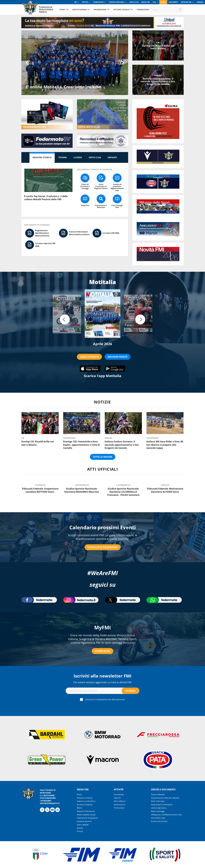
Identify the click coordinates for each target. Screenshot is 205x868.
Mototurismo (80, 10)
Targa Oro (85, 205)
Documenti (173, 2)
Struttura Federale (85, 805)
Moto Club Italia (158, 801)
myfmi (163, 2)
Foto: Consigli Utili (117, 206)
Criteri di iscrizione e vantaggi (85, 186)
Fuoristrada (69, 438)
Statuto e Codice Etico (86, 801)
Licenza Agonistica (159, 808)
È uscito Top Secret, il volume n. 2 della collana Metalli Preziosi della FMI (46, 198)
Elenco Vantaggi (158, 811)
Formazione (143, 10)
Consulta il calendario (103, 547)
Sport (62, 10)
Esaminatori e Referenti (101, 206)
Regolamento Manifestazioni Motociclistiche (42, 233)
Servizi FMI (145, 2)
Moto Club (134, 2)
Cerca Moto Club (158, 818)
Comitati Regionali (116, 2)
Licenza (78, 157)
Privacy (80, 831)
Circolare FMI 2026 (111, 233)
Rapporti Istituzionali (86, 811)
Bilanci (80, 808)
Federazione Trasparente (87, 818)
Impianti (112, 157)
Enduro (158, 75)
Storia (79, 794)
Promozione (100, 10)
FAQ (154, 2)
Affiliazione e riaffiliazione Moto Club (166, 815)
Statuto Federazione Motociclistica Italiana (79, 233)
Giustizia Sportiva (84, 821)
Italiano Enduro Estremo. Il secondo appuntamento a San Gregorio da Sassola (158, 81)
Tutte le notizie (103, 457)
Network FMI (186, 2)
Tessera (63, 157)
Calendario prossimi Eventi (103, 527)
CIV (158, 43)
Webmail (200, 2)
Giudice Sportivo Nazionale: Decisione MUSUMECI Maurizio (82, 490)
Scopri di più (102, 651)
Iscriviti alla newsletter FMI (102, 676)
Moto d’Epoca (120, 801)
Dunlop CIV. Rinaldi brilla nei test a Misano (158, 47)
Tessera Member (158, 794)
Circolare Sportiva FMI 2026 (45, 245)
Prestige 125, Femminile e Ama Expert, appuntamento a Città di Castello (81, 445)
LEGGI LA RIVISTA (89, 357)
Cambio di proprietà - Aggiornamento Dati (117, 187)
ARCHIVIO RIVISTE (118, 357)
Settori (85, 2)
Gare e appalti (83, 825)
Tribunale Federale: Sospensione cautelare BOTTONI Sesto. (40, 490)
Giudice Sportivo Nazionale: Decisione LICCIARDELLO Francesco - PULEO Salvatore (123, 492)
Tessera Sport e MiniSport (162, 805)
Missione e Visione (85, 798)
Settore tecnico (122, 10)
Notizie (80, 828)
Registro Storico (42, 157)
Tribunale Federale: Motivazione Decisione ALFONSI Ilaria (165, 490)
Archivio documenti (159, 821)
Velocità (117, 798)
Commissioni (98, 2)
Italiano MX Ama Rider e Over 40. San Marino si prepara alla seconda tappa (165, 445)
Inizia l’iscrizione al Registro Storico (101, 186)
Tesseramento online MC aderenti (165, 798)
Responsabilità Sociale (86, 815)
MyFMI (103, 627)
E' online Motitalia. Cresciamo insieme (64, 87)
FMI (76, 2)
